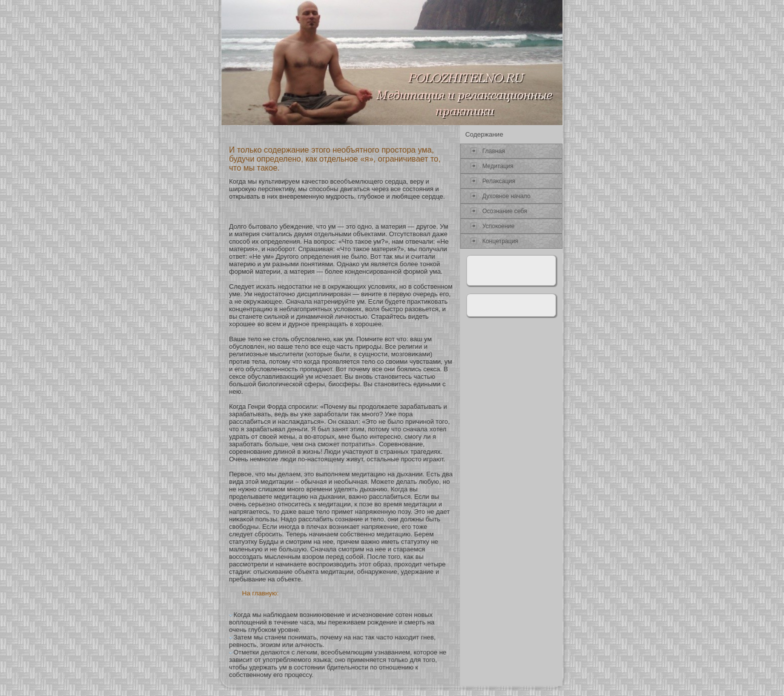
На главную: (260, 593)
